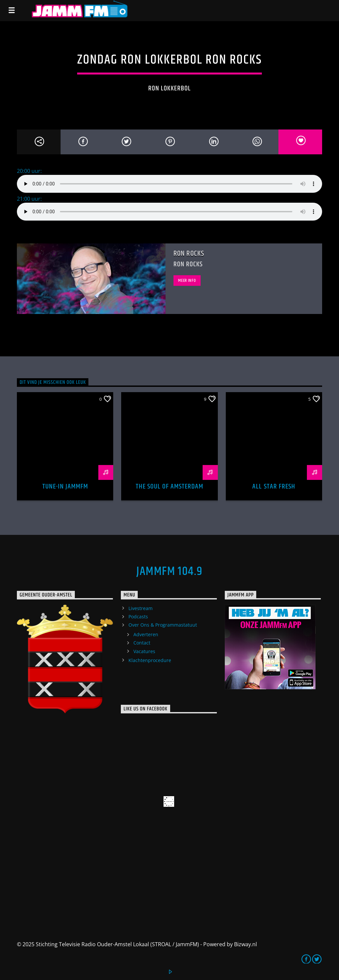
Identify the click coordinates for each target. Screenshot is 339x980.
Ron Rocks (189, 254)
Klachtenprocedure (150, 660)
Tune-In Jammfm (65, 487)
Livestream (141, 608)
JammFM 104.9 (169, 572)
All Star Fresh (274, 487)
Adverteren (146, 634)
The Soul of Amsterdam (170, 487)
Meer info (187, 281)
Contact (142, 643)
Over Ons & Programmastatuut (163, 625)
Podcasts (138, 617)
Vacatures (144, 651)
